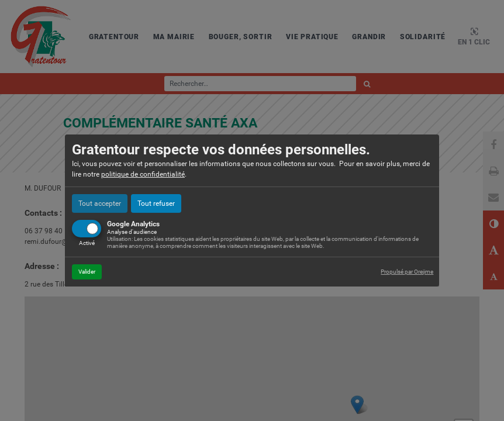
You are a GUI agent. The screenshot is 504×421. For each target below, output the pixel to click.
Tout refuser (156, 203)
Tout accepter (100, 203)
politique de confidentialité (143, 174)
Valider (87, 272)
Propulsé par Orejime (407, 272)
